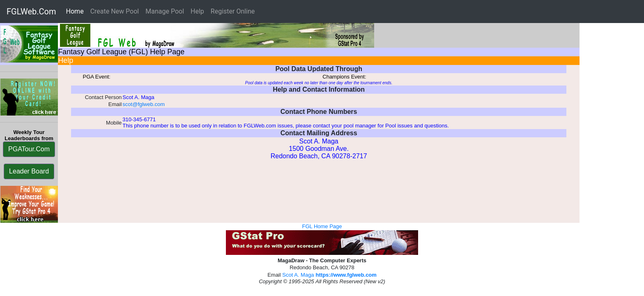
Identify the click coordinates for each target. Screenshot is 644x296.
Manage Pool (165, 11)
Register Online (233, 11)
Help (197, 11)
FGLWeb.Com (31, 12)
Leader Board (29, 171)
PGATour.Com (29, 149)
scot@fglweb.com (144, 104)
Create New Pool (115, 11)
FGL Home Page (322, 226)
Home (77, 11)
